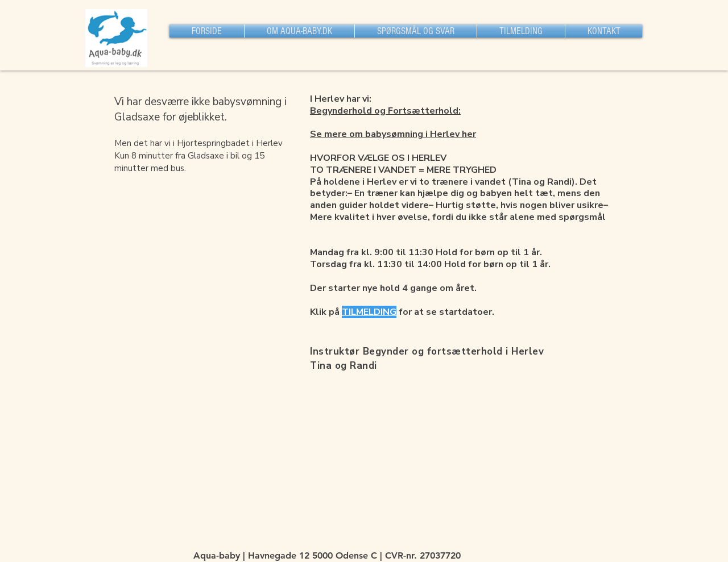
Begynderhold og (349, 111)
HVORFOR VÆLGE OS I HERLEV (378, 158)
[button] (299, 31)
